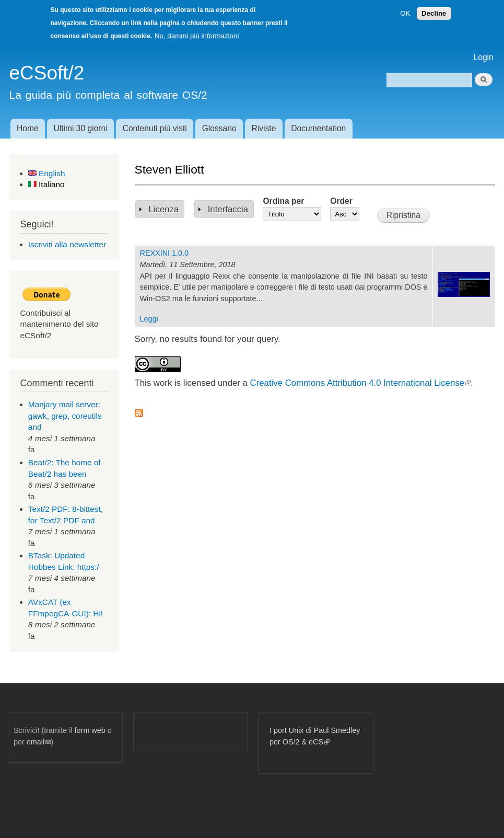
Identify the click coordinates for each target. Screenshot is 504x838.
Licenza (164, 209)
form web (90, 730)
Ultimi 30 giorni (81, 128)
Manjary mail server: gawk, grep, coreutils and (65, 416)
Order (341, 201)
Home (28, 128)
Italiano (46, 184)
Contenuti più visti (155, 128)
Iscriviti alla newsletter (67, 244)
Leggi (149, 319)
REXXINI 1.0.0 (164, 253)
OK (405, 13)
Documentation (318, 128)
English (47, 173)
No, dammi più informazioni (197, 36)
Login (484, 57)
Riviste (264, 128)
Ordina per (283, 201)
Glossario (219, 128)
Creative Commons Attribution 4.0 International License (360, 383)
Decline (434, 13)
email (39, 742)
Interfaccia (228, 209)
